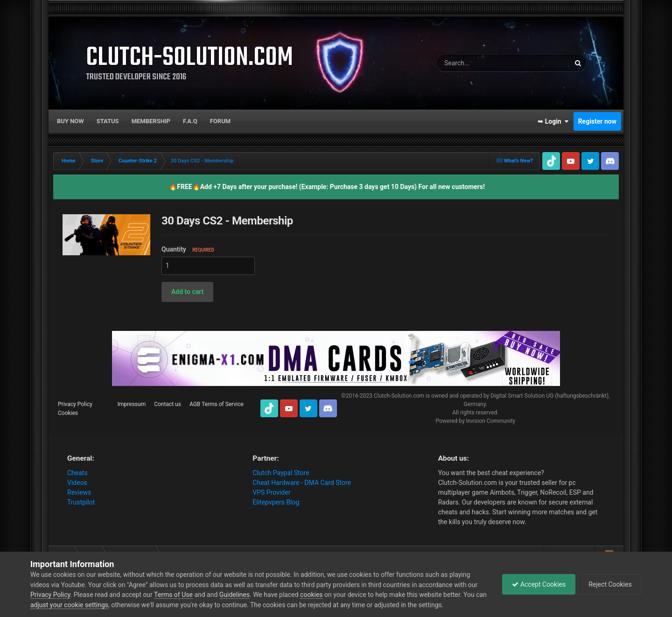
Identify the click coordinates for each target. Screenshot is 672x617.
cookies (311, 595)
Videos (77, 483)
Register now (597, 121)
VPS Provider (271, 492)
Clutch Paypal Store (281, 473)
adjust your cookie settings (69, 605)
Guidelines (234, 595)
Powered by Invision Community (475, 421)
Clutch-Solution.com (399, 396)
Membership (151, 121)
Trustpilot (81, 502)
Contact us (168, 404)
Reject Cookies (609, 584)
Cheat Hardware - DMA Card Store (302, 483)
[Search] (478, 63)
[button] (187, 292)
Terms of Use (173, 595)
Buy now (70, 121)
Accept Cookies (539, 584)
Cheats (77, 473)
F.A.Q (190, 121)
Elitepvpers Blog (276, 502)
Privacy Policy (75, 404)
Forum (220, 121)
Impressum (132, 404)
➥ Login (553, 121)
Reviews (79, 492)
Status (108, 121)
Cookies (68, 413)
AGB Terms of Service (217, 404)
